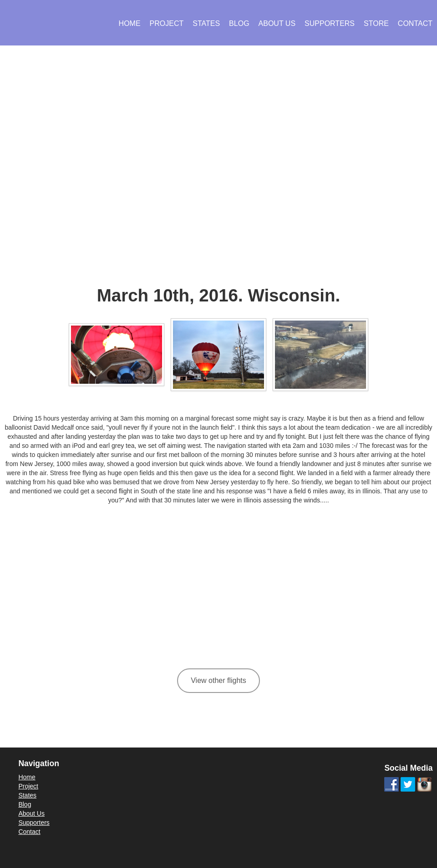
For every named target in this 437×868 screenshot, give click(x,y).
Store (376, 23)
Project (167, 23)
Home (130, 23)
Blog (239, 23)
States (206, 23)
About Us (277, 23)
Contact (415, 23)
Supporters (330, 23)
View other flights (218, 680)
